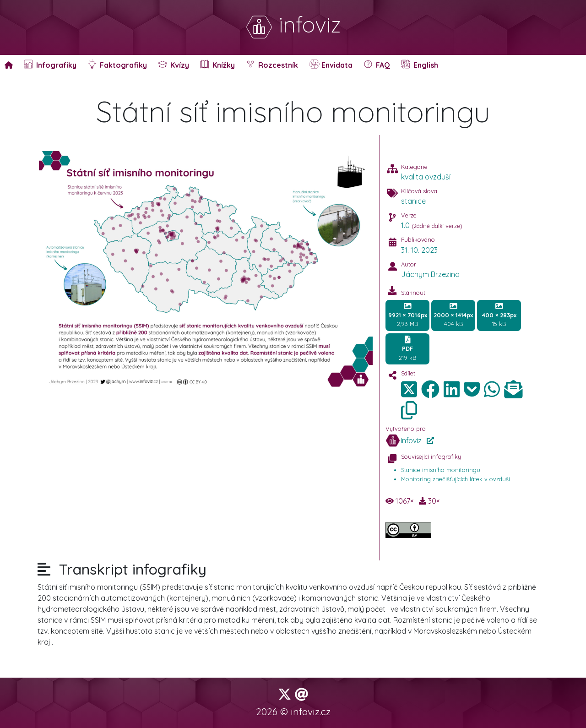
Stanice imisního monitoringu (441, 470)
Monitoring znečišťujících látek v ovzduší (456, 479)
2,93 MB (408, 315)
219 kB (407, 348)
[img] (430, 389)
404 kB (453, 315)
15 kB (499, 315)
